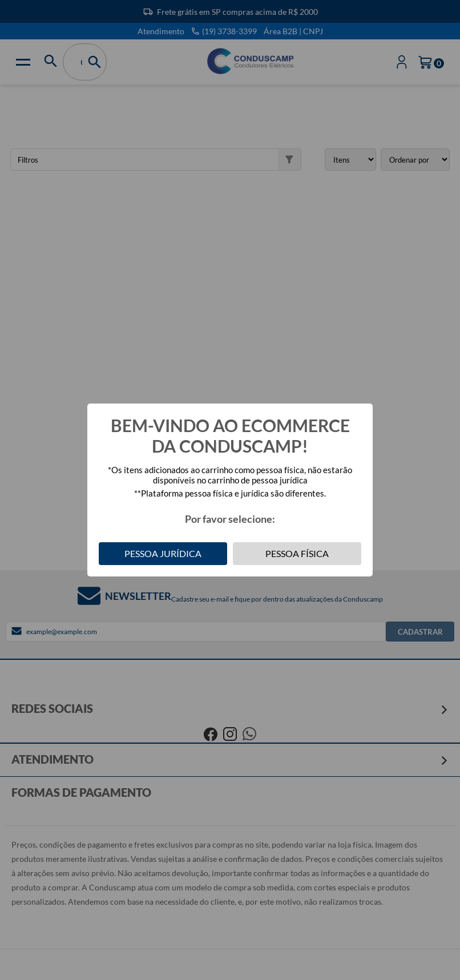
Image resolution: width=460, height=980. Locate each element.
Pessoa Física (297, 553)
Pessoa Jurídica (163, 553)
